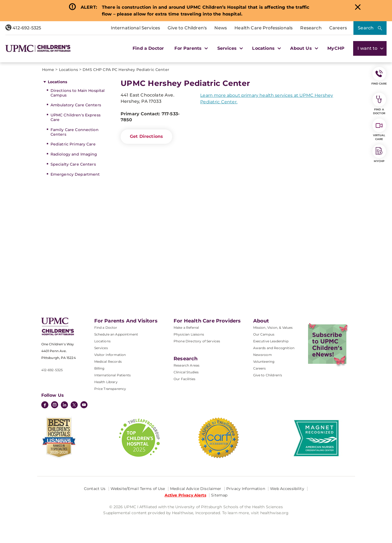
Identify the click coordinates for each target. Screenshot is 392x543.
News (221, 28)
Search (366, 28)
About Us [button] (303, 48)
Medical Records (108, 362)
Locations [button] (266, 48)
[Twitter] (74, 405)
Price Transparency (110, 389)
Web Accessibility (287, 489)
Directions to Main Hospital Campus (78, 93)
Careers (338, 28)
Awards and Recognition (274, 348)
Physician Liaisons (189, 334)
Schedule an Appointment (116, 334)
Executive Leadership (271, 341)
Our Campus (264, 334)
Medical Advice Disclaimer (196, 489)
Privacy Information (246, 489)
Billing (99, 368)
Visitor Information (110, 355)
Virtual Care (379, 130)
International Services (136, 28)
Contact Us (95, 489)
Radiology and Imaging (74, 154)
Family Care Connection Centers (75, 132)
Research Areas (186, 365)
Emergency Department (75, 174)
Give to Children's (187, 28)
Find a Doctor (148, 48)
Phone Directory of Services (197, 341)
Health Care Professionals (264, 28)
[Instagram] (55, 405)
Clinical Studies (186, 372)
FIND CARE (379, 76)
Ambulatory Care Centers (76, 105)
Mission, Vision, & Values (273, 328)
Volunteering (264, 362)
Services (101, 348)
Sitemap (219, 495)
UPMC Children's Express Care (76, 117)
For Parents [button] (190, 48)
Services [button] (230, 48)
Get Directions (146, 136)
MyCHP (336, 48)
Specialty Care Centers (73, 164)
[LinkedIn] (64, 405)
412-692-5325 (23, 28)
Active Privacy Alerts (185, 495)
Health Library (106, 382)
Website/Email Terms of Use (138, 489)
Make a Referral (186, 328)
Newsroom (263, 355)
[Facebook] (45, 405)
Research (311, 28)
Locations (57, 82)
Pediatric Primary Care (73, 144)
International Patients (113, 375)
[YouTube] (84, 405)
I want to (370, 48)
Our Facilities (184, 379)
